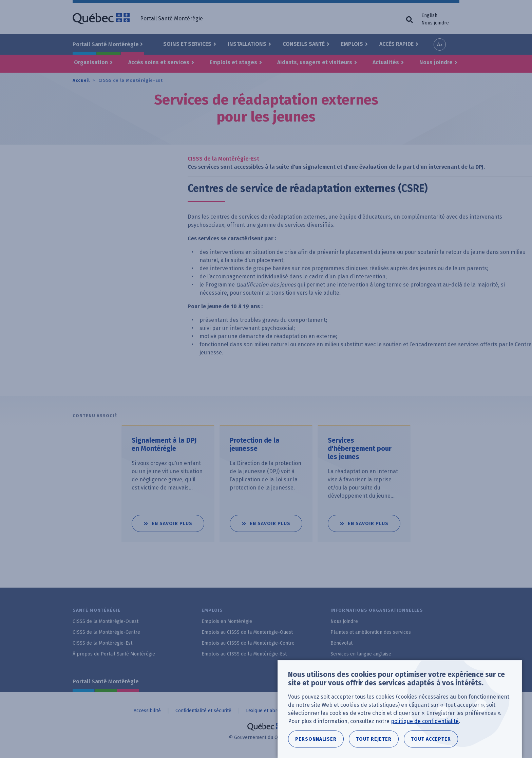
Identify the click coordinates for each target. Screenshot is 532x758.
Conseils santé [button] (304, 44)
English (429, 15)
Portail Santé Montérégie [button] (106, 44)
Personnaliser (316, 742)
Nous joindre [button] (436, 62)
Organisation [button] (91, 62)
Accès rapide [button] (396, 44)
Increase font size (440, 44)
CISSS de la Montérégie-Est (131, 80)
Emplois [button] (352, 44)
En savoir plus (178, 521)
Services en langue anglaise (361, 654)
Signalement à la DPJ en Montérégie (164, 444)
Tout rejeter (374, 742)
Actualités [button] (386, 62)
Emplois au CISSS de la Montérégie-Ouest (247, 632)
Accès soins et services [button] (159, 62)
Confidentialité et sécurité (203, 711)
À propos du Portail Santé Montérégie (114, 654)
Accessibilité (147, 711)
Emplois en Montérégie (227, 621)
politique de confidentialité (425, 724)
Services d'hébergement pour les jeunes (360, 448)
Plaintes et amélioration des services (371, 632)
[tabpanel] (165, 484)
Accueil (81, 80)
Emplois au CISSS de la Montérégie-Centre (248, 643)
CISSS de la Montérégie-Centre (106, 632)
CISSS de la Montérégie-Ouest (106, 621)
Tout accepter (431, 742)
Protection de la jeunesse (255, 444)
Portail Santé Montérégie (106, 681)
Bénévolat (341, 643)
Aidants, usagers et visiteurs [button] (315, 62)
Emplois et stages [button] (233, 62)
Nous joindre (435, 23)
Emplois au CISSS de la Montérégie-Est (244, 654)
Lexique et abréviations (271, 711)
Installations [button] (247, 44)
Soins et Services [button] (187, 44)
